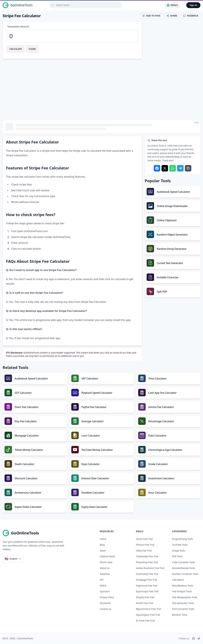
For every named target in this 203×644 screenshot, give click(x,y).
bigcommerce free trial (148, 609)
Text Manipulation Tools (185, 597)
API (102, 580)
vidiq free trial (144, 551)
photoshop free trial (147, 562)
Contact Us (106, 609)
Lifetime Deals (107, 556)
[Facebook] (194, 638)
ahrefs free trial (145, 603)
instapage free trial (146, 580)
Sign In (193, 5)
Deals (172, 5)
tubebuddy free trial (147, 556)
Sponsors (105, 591)
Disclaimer (105, 603)
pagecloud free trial (147, 586)
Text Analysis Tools (182, 591)
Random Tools (180, 615)
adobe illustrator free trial (150, 568)
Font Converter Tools (183, 609)
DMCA (103, 586)
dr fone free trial (145, 621)
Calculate (16, 49)
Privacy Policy (107, 597)
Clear (32, 49)
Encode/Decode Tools (183, 568)
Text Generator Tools (183, 603)
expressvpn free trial (147, 591)
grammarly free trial (147, 574)
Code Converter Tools (183, 562)
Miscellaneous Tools (183, 586)
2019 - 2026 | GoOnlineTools (18, 638)
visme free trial (144, 539)
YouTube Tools (180, 545)
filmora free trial (145, 545)
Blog (102, 545)
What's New (106, 562)
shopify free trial (145, 597)
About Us (105, 568)
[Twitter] (199, 638)
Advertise (105, 574)
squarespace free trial (148, 615)
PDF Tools (177, 556)
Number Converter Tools (185, 574)
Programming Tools (183, 539)
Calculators (178, 580)
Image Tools (179, 551)
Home (103, 539)
